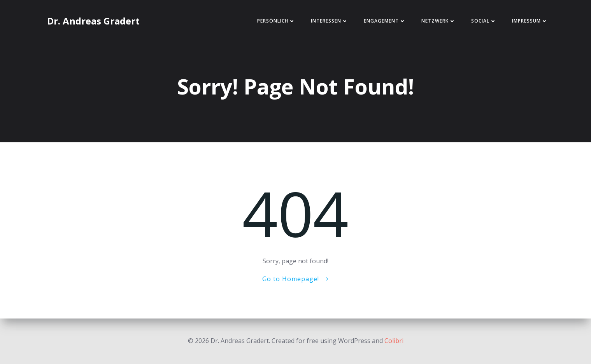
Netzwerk (438, 21)
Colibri (394, 341)
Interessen (330, 21)
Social (484, 21)
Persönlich (276, 21)
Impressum (530, 21)
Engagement (385, 21)
